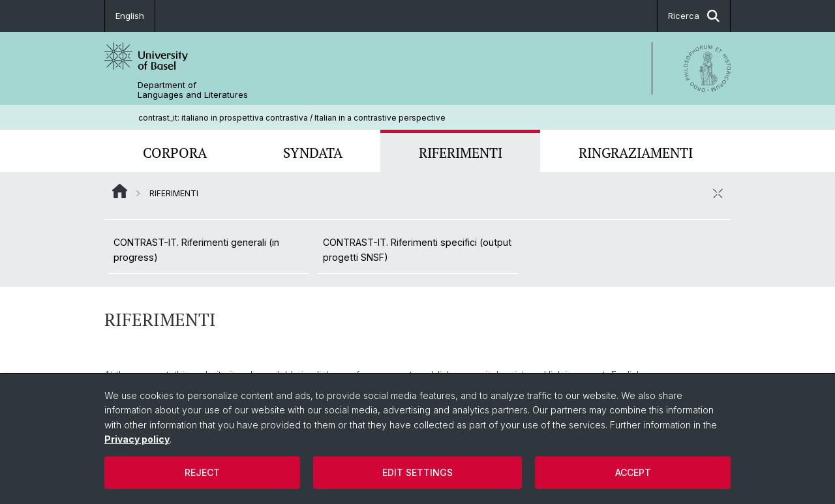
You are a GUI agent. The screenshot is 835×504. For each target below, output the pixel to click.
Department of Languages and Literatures (193, 90)
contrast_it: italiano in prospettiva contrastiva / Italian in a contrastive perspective (292, 118)
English (130, 16)
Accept (633, 472)
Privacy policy (137, 439)
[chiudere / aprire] (718, 193)
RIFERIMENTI (461, 153)
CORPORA (175, 153)
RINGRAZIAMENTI (636, 153)
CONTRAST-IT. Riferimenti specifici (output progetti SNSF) (417, 250)
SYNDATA (313, 153)
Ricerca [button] (694, 16)
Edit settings (417, 472)
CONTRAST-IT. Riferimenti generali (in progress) (196, 250)
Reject (202, 472)
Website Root (120, 191)
